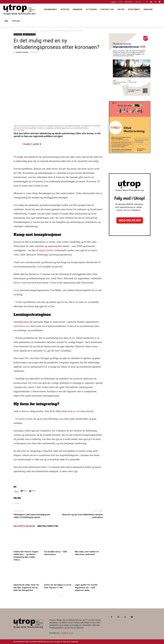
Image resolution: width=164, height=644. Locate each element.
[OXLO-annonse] (130, 152)
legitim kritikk (46, 250)
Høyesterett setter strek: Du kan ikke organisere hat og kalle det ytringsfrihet (26, 588)
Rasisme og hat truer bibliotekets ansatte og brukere (83, 516)
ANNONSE (148, 9)
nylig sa (71, 411)
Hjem (16, 31)
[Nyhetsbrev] (130, 235)
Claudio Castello (22, 52)
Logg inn (114, 2)
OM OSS (121, 9)
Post (17, 491)
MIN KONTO (129, 2)
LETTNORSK (91, 9)
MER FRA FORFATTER (48, 526)
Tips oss (138, 2)
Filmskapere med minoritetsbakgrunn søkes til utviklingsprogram (32, 516)
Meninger (23, 31)
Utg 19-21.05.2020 (29, 34)
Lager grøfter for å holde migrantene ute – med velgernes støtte (86, 588)
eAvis (121, 2)
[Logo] (20, 9)
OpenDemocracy (22, 326)
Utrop (16, 290)
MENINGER (78, 9)
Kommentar (33, 31)
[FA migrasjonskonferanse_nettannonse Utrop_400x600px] (130, 95)
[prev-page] (57, 595)
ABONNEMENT (51, 9)
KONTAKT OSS (107, 9)
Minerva (18, 283)
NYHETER (65, 9)
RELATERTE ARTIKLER (24, 526)
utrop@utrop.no (67, 633)
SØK (6, 21)
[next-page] (61, 595)
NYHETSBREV (134, 9)
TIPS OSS (16, 21)
